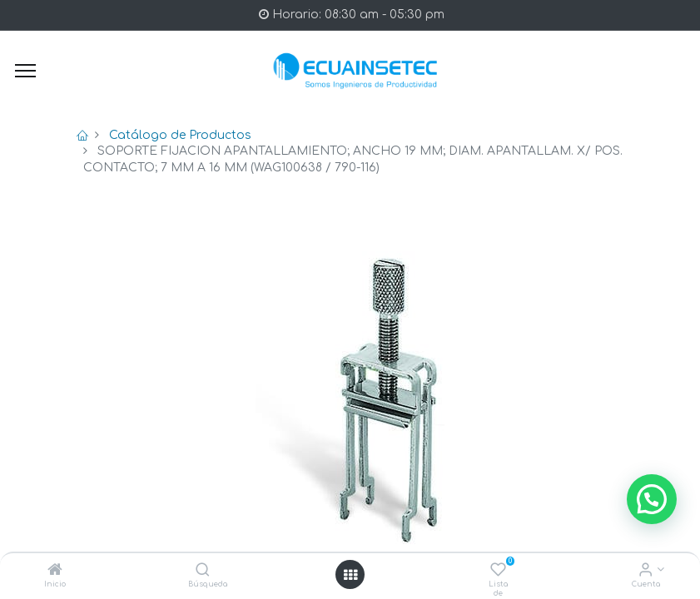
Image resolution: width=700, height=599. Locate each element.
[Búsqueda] (203, 571)
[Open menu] (350, 575)
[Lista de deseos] (498, 571)
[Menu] (25, 71)
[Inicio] (55, 571)
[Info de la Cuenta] (645, 571)
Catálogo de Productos (180, 135)
